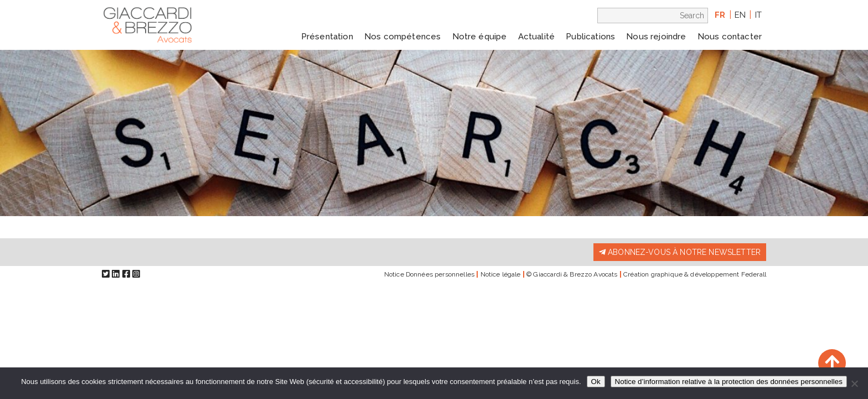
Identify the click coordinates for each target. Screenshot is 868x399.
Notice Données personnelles (429, 274)
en (740, 15)
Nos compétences (402, 37)
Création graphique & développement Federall (695, 274)
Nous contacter (730, 37)
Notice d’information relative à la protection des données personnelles (729, 382)
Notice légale (501, 274)
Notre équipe (480, 37)
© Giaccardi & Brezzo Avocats (572, 274)
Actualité (536, 37)
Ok (596, 382)
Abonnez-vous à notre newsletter (680, 252)
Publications (590, 37)
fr (720, 15)
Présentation (327, 37)
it (758, 15)
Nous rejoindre (656, 37)
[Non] (854, 383)
